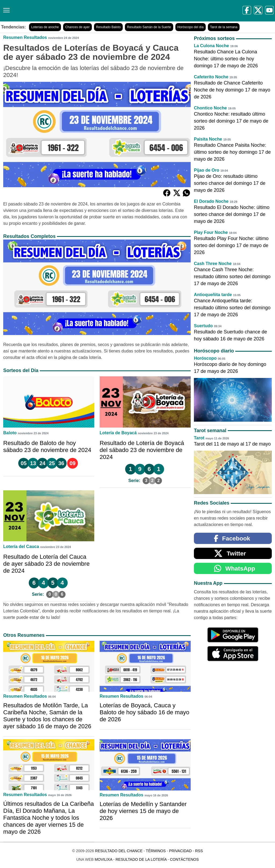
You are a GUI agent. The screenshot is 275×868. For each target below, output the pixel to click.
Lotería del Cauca (21, 547)
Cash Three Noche (213, 264)
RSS (199, 851)
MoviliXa (103, 859)
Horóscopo (205, 358)
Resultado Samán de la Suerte (149, 27)
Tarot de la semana (224, 27)
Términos (156, 851)
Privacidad (180, 851)
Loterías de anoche (45, 27)
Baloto (10, 433)
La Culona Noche (211, 46)
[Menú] (5, 8)
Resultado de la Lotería (141, 859)
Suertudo (203, 326)
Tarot (199, 438)
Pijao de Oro (207, 170)
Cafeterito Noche (211, 77)
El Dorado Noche (211, 201)
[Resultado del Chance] (78, 11)
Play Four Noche (211, 232)
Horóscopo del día (191, 27)
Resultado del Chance (119, 851)
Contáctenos (184, 859)
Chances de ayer (77, 27)
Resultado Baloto (108, 27)
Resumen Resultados (25, 37)
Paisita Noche (208, 139)
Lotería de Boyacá (118, 433)
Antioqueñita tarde (213, 295)
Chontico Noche (210, 108)
